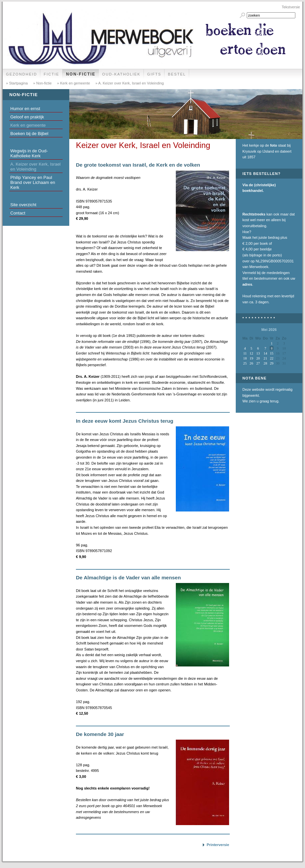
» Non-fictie (42, 83)
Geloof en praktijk (27, 117)
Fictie (51, 74)
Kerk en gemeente (28, 125)
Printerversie (218, 845)
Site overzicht (23, 205)
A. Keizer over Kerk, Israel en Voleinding (35, 167)
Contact (18, 213)
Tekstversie (291, 7)
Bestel (177, 74)
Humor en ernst (25, 109)
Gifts (154, 74)
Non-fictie (81, 74)
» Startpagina (17, 83)
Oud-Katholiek (121, 74)
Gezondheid (21, 74)
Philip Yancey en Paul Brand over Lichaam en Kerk (33, 182)
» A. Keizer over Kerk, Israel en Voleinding (129, 83)
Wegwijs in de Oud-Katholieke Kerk (29, 153)
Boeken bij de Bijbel (29, 134)
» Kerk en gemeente (73, 83)
